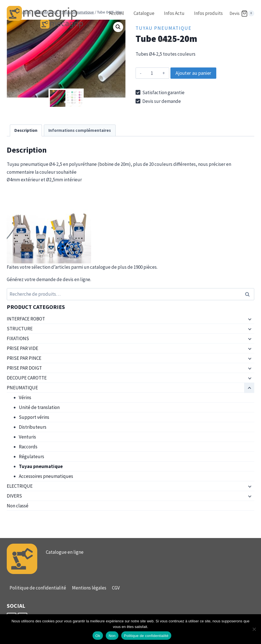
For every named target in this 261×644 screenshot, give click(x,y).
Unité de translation (39, 407)
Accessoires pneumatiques (46, 476)
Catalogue (144, 13)
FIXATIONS (18, 338)
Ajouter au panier (193, 73)
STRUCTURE (20, 329)
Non (112, 636)
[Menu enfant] (249, 319)
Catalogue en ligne (65, 552)
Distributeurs (33, 427)
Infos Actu (174, 13)
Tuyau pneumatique (41, 466)
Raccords (28, 447)
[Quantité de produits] (152, 73)
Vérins (25, 397)
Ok (98, 636)
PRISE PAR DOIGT (24, 368)
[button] (118, 27)
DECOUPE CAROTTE (27, 378)
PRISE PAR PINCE (24, 358)
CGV (116, 588)
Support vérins (34, 417)
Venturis (27, 437)
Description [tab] (26, 130)
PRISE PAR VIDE (22, 348)
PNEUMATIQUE (22, 388)
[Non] (254, 629)
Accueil (117, 13)
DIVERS (14, 496)
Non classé (18, 506)
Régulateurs (31, 457)
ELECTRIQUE (20, 486)
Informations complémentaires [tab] (80, 130)
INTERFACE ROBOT (26, 319)
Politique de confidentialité (38, 588)
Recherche (249, 294)
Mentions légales (89, 588)
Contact (166, 40)
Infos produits (208, 13)
